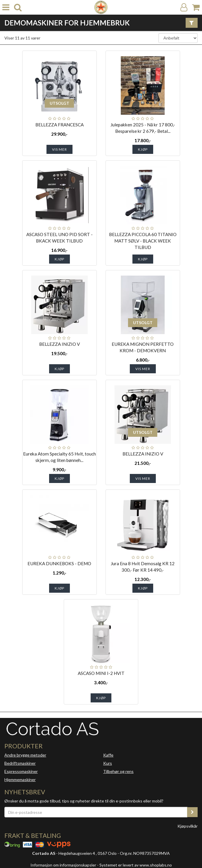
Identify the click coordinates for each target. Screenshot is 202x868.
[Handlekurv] (196, 7)
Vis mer (59, 149)
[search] (18, 7)
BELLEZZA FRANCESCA (59, 125)
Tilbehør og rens (118, 771)
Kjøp (143, 149)
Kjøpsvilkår (188, 826)
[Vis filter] (192, 23)
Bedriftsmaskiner (20, 763)
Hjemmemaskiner (20, 780)
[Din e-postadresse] (96, 812)
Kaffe (108, 755)
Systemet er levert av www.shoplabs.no (136, 865)
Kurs (108, 763)
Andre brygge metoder (25, 755)
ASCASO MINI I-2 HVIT (101, 673)
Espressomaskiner (21, 771)
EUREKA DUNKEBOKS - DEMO (59, 563)
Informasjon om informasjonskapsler (63, 865)
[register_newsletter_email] (192, 812)
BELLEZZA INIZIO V (59, 344)
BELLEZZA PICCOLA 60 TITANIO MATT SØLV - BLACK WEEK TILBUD (143, 241)
